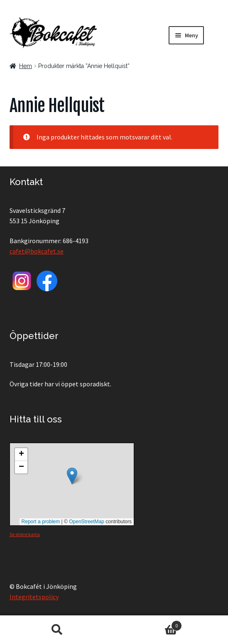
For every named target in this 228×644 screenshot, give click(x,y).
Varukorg (148, 624)
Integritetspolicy (34, 597)
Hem (26, 66)
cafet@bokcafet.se (37, 251)
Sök (57, 630)
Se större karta (25, 534)
